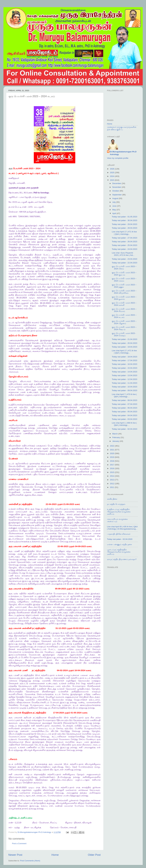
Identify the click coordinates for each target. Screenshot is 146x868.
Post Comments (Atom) (30, 861)
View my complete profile (118, 158)
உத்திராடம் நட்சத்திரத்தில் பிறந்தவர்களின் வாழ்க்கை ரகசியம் (119, 512)
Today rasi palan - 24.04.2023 (124, 249)
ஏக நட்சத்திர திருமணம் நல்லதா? (122, 559)
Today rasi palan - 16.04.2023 (124, 364)
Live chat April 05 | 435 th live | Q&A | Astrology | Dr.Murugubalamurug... (122, 528)
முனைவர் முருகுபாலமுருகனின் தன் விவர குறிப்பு (122, 128)
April (115, 213)
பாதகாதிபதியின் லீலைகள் (119, 534)
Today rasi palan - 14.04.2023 (124, 372)
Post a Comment (19, 843)
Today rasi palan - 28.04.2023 (124, 228)
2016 (112, 468)
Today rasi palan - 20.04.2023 (124, 343)
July (114, 202)
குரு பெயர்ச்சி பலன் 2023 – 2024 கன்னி (124, 304)
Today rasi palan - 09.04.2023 (124, 390)
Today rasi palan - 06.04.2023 (124, 408)
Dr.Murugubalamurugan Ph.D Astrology (123, 153)
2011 (112, 487)
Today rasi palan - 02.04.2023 (124, 429)
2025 (112, 173)
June (115, 206)
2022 (112, 446)
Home (55, 855)
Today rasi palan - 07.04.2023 (124, 404)
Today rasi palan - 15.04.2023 (124, 368)
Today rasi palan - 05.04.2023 (124, 412)
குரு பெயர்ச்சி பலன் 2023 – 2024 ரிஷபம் (124, 328)
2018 (112, 461)
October (116, 191)
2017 (112, 465)
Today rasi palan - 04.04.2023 (124, 415)
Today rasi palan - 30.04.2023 (124, 220)
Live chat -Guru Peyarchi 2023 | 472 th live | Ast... (123, 254)
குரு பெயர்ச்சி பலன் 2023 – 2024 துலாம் (124, 298)
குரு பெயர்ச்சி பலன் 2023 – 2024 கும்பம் (124, 274)
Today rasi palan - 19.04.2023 (124, 347)
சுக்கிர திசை (112, 499)
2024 (112, 176)
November (117, 187)
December (117, 183)
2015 (112, 472)
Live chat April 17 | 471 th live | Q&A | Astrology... (124, 233)
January (116, 441)
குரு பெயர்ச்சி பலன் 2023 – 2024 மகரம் (124, 280)
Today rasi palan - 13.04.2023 (124, 375)
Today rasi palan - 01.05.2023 (124, 217)
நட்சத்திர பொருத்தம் (116, 504)
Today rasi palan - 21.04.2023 (124, 339)
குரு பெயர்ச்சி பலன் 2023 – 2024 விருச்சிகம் (124, 292)
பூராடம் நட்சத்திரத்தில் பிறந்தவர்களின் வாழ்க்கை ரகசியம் (119, 552)
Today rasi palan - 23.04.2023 (124, 259)
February (116, 437)
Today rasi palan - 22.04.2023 (124, 263)
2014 (112, 476)
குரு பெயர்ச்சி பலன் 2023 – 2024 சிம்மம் (124, 310)
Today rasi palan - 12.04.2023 (124, 379)
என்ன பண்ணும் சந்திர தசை (119, 544)
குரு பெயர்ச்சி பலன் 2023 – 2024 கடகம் (124, 316)
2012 (112, 484)
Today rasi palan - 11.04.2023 (124, 383)
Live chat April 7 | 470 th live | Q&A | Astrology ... (124, 395)
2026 (112, 169)
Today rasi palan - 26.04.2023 (124, 242)
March (115, 434)
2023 (112, 180)
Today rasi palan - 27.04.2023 (124, 238)
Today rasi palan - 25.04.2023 (124, 245)
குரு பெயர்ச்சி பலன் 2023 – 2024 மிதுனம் (124, 322)
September (117, 195)
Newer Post (15, 855)
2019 (112, 457)
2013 (112, 480)
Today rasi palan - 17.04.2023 (124, 360)
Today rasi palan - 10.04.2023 (124, 387)
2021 (112, 450)
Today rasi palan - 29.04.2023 (124, 224)
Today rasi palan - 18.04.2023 (124, 357)
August (116, 198)
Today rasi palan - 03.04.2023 (124, 419)
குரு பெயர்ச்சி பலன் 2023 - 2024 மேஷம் (124, 334)
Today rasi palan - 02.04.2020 (120, 539)
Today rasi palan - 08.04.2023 (124, 400)
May (114, 210)
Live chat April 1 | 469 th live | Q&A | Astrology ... (124, 424)
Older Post (94, 855)
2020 (112, 453)
